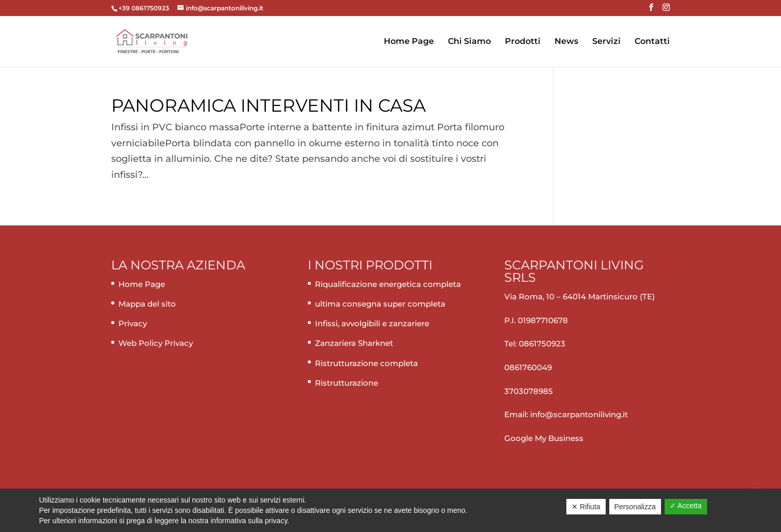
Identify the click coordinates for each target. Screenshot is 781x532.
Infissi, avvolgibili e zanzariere (372, 323)
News (566, 42)
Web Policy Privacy (156, 343)
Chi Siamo (469, 42)
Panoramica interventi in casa (268, 105)
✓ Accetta (686, 506)
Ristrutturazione (347, 383)
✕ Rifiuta (586, 507)
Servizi (606, 42)
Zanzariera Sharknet (354, 343)
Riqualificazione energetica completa (388, 284)
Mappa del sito (147, 304)
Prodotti (523, 42)
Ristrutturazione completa (366, 363)
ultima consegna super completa (380, 304)
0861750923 (542, 344)
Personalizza (635, 507)
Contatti (652, 42)
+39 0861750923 (145, 8)
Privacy (133, 323)
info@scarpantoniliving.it (578, 414)
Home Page (409, 42)
